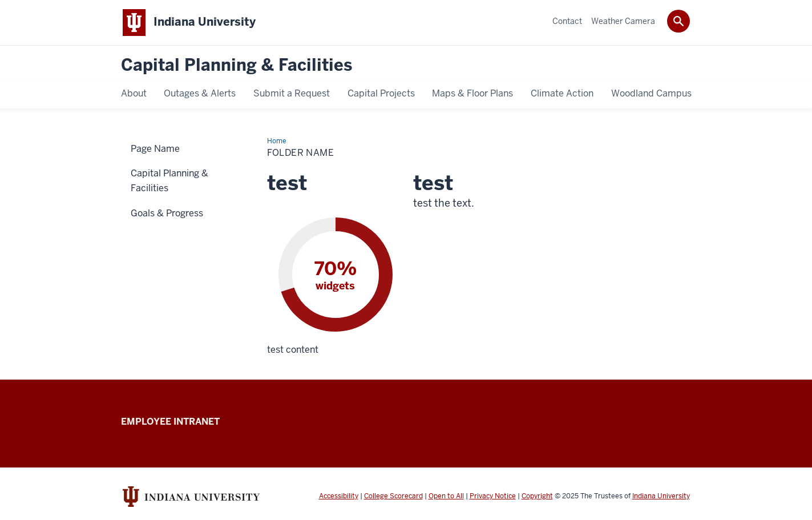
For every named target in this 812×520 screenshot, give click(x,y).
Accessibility (339, 496)
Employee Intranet (170, 422)
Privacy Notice (493, 496)
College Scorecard (393, 496)
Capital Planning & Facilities (237, 65)
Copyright (537, 496)
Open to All (446, 496)
